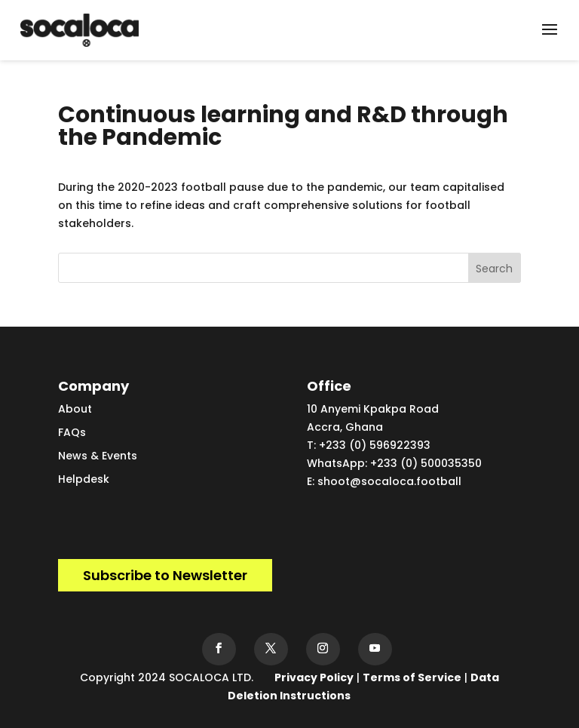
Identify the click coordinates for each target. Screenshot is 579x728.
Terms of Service (412, 677)
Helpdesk (84, 479)
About (75, 409)
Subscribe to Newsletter (165, 575)
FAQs (72, 432)
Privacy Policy (314, 677)
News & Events (98, 456)
